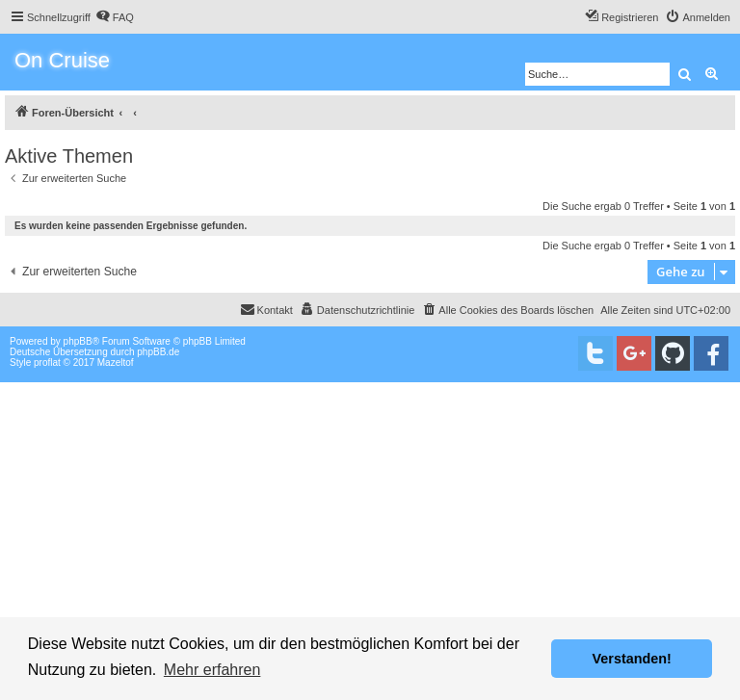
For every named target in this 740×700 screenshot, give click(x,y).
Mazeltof (116, 363)
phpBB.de (158, 352)
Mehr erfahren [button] (212, 670)
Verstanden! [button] (632, 659)
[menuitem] (115, 17)
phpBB (78, 341)
